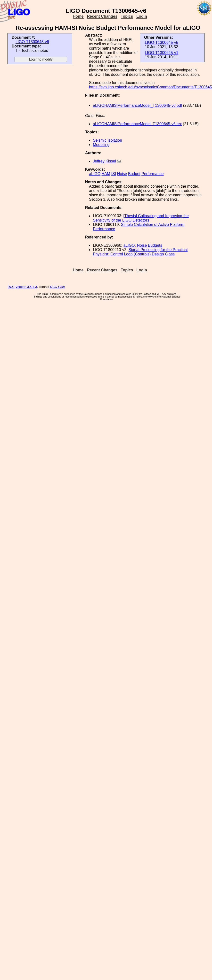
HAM (106, 174)
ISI (114, 174)
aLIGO (95, 174)
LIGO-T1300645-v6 (32, 42)
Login (142, 16)
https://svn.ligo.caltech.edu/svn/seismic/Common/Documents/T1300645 (151, 87)
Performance (153, 174)
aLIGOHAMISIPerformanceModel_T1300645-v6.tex (137, 124)
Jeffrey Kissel (104, 161)
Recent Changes (102, 16)
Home (78, 16)
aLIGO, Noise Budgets (143, 245)
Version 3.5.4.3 (26, 287)
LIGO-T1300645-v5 (162, 42)
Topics (127, 16)
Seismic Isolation (107, 140)
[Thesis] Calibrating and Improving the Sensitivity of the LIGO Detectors (141, 218)
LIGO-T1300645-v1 (162, 53)
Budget (134, 174)
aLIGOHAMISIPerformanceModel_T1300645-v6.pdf (137, 105)
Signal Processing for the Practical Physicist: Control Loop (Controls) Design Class (140, 252)
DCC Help (57, 287)
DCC (11, 287)
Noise (122, 174)
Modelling (101, 145)
